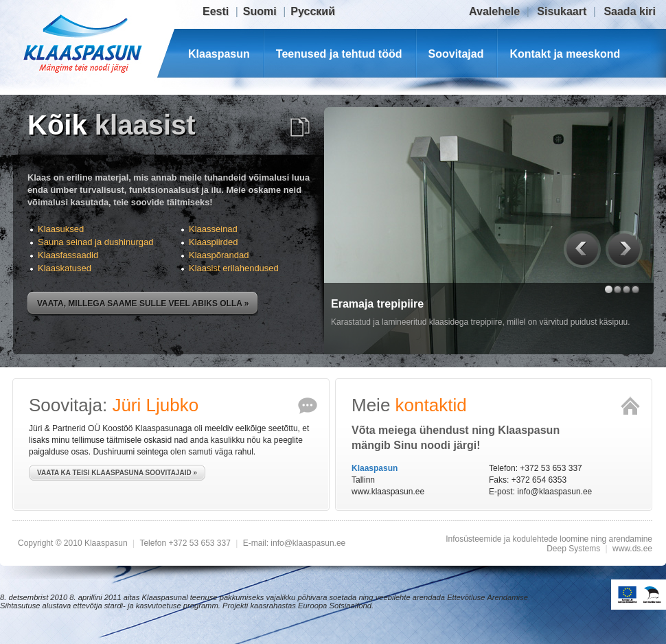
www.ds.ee (632, 549)
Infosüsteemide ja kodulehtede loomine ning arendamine (549, 539)
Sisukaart (562, 11)
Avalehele (494, 11)
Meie (409, 405)
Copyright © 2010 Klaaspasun (74, 543)
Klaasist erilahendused (234, 268)
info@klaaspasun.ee (554, 492)
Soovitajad (456, 54)
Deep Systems (573, 549)
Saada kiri (630, 11)
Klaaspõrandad (219, 255)
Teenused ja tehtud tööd (339, 54)
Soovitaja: (114, 405)
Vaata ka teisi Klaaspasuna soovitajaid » (117, 473)
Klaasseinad (213, 229)
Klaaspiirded (214, 242)
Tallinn (363, 480)
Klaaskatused (65, 268)
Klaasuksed (61, 229)
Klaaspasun (219, 54)
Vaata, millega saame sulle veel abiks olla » (143, 303)
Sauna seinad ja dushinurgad (95, 242)
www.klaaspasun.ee (388, 492)
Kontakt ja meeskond (565, 54)
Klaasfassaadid (68, 255)
